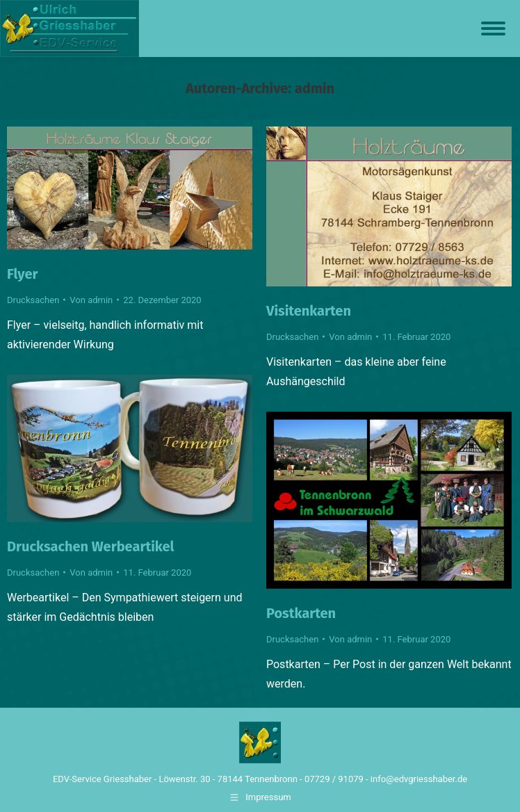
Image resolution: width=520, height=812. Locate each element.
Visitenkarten (309, 311)
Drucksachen (33, 300)
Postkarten (301, 613)
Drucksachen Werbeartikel (91, 546)
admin (315, 88)
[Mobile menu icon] (493, 29)
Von (91, 300)
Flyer (23, 274)
